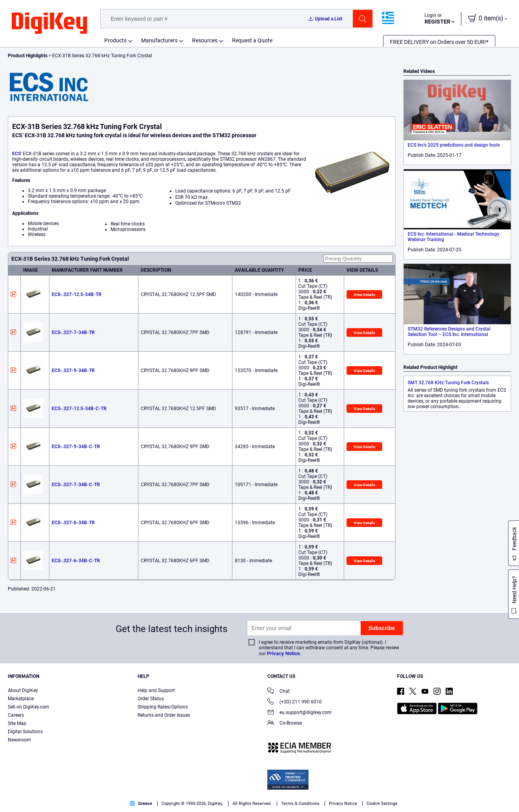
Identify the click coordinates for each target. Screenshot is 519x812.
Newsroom (19, 740)
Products (115, 40)
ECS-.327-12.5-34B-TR (77, 294)
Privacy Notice (283, 653)
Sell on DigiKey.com (29, 707)
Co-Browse (285, 724)
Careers (16, 715)
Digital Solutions (25, 732)
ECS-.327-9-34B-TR (73, 371)
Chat (279, 692)
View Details (364, 295)
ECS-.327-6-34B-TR (73, 523)
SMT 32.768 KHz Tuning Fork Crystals (448, 383)
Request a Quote (252, 40)
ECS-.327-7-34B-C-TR (76, 485)
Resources (205, 40)
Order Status (151, 699)
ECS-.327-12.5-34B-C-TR (79, 409)
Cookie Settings (382, 804)
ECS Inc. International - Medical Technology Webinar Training (454, 237)
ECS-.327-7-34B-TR (73, 332)
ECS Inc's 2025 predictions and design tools (454, 145)
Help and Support (156, 690)
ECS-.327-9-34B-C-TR (76, 447)
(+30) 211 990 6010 (295, 702)
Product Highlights (28, 56)
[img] (49, 24)
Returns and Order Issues (164, 715)
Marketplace (21, 699)
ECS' (17, 154)
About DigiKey (23, 690)
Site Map (17, 723)
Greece (141, 804)
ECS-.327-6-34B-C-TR (76, 561)
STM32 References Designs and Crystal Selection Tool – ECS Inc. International (449, 332)
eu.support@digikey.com (299, 713)
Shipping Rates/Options (163, 707)
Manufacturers (159, 40)
